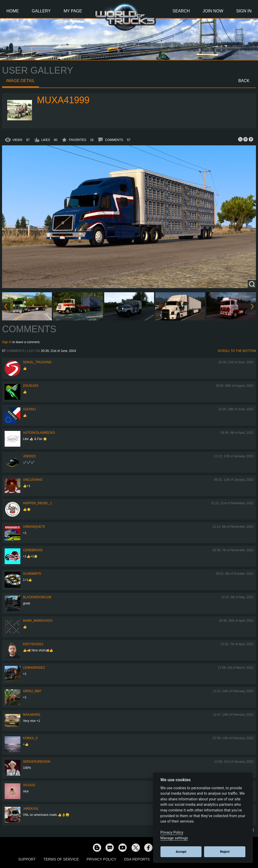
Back (244, 81)
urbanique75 (34, 527)
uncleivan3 (33, 480)
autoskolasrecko (39, 433)
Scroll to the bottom (237, 351)
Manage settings (174, 838)
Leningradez (34, 668)
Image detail (21, 81)
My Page (73, 11)
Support (27, 859)
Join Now (213, 11)
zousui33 (31, 386)
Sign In (244, 11)
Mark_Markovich (38, 621)
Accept (181, 852)
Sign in (7, 342)
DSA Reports (137, 859)
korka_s (30, 738)
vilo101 (29, 785)
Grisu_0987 (32, 691)
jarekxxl (31, 809)
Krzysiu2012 (33, 644)
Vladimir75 (32, 574)
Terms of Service (61, 859)
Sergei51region (37, 762)
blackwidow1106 (37, 597)
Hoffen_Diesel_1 (37, 503)
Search (181, 11)
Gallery (41, 11)
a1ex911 (30, 409)
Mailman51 (32, 715)
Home (13, 11)
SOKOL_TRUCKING (37, 362)
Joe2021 (29, 456)
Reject (225, 852)
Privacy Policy (102, 859)
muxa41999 (63, 100)
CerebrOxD (33, 550)
